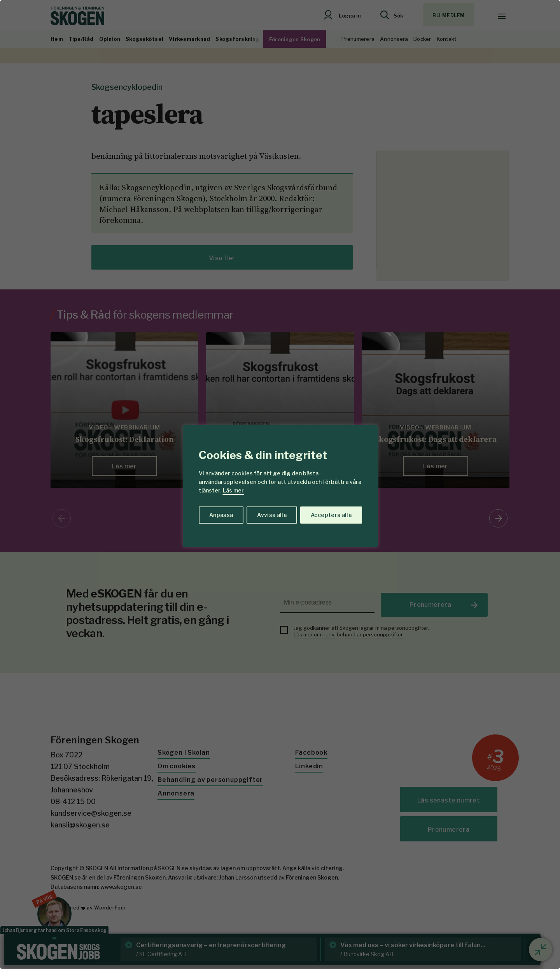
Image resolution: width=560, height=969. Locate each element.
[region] (280, 484)
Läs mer (233, 490)
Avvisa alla (272, 515)
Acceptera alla (331, 515)
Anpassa (221, 515)
